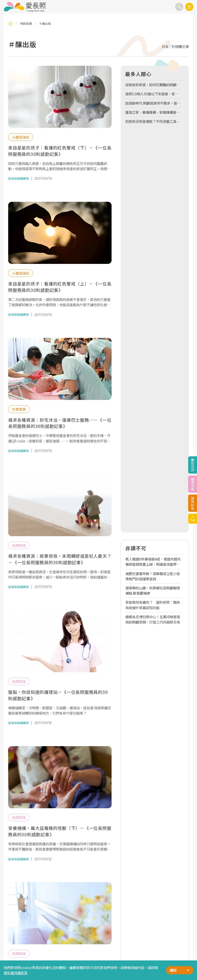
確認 (173, 970)
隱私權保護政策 (16, 973)
